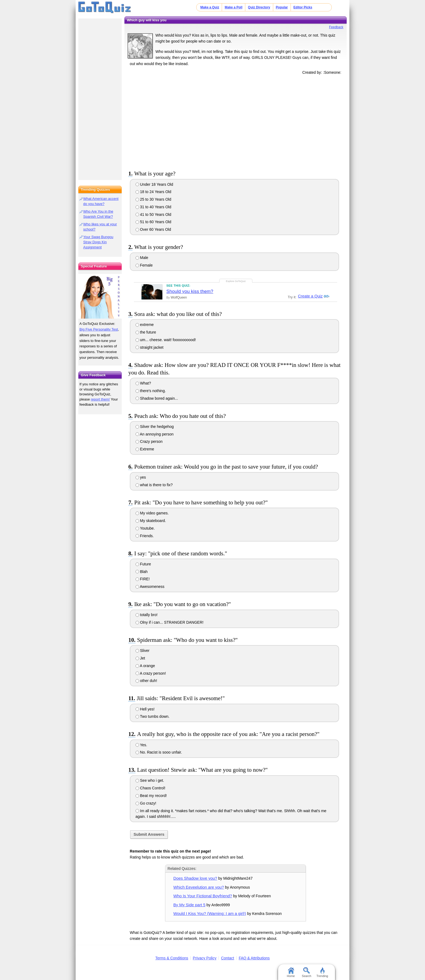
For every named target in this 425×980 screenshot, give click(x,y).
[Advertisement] (236, 121)
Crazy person (149, 441)
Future (143, 564)
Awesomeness (150, 587)
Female (144, 265)
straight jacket (149, 347)
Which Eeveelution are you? (199, 887)
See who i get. (150, 780)
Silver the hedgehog (155, 427)
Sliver (143, 651)
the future (146, 332)
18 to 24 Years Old (153, 192)
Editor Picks (303, 7)
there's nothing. (151, 391)
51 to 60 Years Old (153, 222)
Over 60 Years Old (153, 229)
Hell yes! (145, 709)
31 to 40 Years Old (153, 207)
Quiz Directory (259, 7)
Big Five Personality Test (99, 329)
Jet (140, 658)
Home (291, 972)
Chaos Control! (150, 788)
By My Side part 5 (189, 905)
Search (307, 972)
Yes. (141, 745)
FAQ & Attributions (254, 958)
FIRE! (143, 579)
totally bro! (147, 615)
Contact (227, 958)
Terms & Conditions (172, 958)
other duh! (146, 681)
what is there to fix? (154, 485)
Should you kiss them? (190, 291)
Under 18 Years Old (154, 184)
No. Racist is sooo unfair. (159, 752)
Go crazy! (146, 803)
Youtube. (145, 528)
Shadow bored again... (157, 398)
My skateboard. (151, 521)
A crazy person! (151, 673)
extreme (145, 325)
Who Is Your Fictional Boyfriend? (203, 896)
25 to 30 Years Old (153, 199)
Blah (142, 572)
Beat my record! (151, 796)
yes (141, 477)
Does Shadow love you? (195, 878)
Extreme (145, 449)
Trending (322, 972)
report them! (100, 399)
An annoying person (155, 434)
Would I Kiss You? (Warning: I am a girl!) (210, 913)
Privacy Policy (205, 958)
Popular (282, 7)
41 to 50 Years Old (153, 214)
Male (142, 258)
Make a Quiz (210, 7)
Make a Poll (234, 7)
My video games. (152, 513)
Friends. (145, 536)
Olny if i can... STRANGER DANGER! (170, 622)
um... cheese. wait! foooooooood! (166, 340)
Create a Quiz (310, 296)
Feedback (336, 27)
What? (143, 383)
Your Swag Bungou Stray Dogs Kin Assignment (98, 242)
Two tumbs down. (153, 716)
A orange (145, 666)
